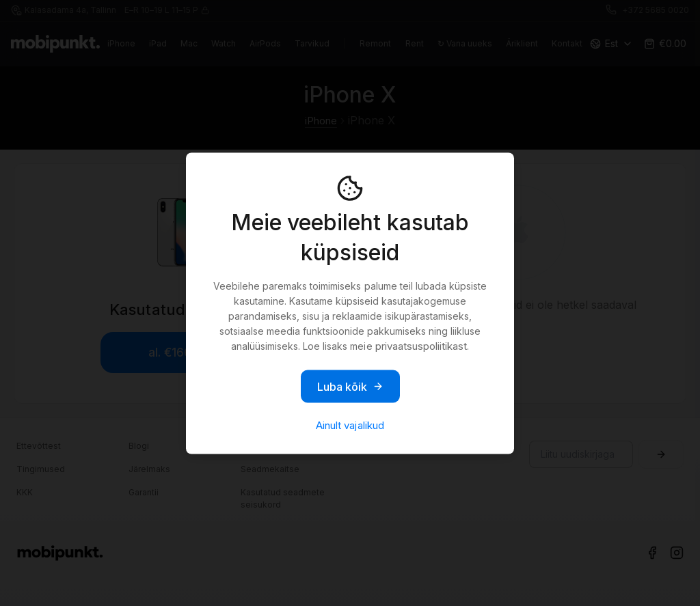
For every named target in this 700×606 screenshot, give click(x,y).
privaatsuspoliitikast (421, 345)
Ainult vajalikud (350, 425)
